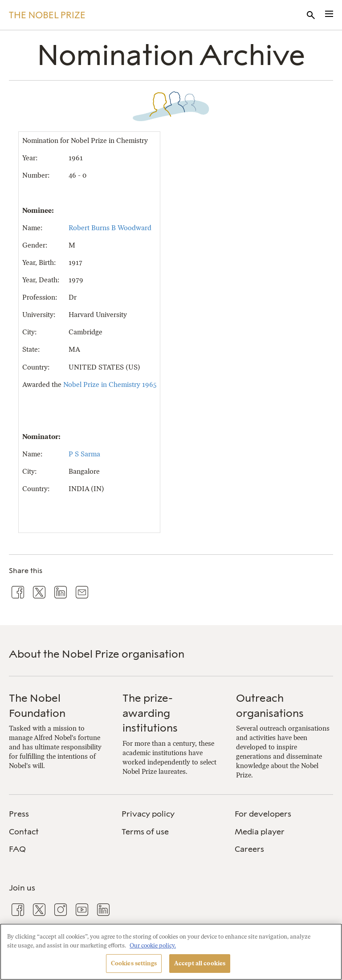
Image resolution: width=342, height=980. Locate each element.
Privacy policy (148, 814)
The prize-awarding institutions (150, 713)
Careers (249, 849)
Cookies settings (134, 963)
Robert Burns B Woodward (110, 228)
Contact (24, 832)
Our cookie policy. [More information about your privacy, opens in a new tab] (153, 945)
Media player (260, 832)
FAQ (17, 849)
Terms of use (145, 832)
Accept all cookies (200, 963)
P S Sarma (84, 454)
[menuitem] (58, 814)
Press (19, 814)
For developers (263, 814)
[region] (171, 952)
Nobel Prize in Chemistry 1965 (110, 384)
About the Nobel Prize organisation (97, 654)
